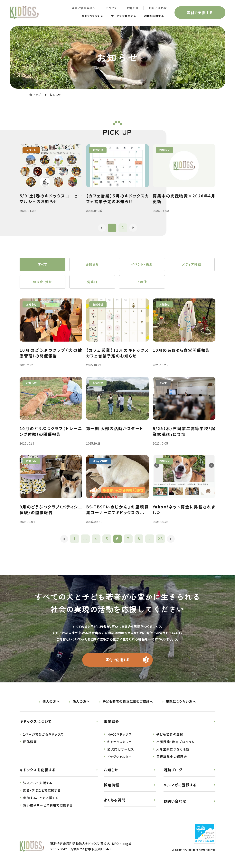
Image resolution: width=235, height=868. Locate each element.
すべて (43, 265)
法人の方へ (81, 702)
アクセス (111, 8)
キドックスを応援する (38, 770)
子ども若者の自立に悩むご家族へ (128, 702)
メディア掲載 (192, 265)
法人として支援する (38, 783)
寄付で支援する (200, 13)
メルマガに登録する (180, 785)
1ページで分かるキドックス (43, 735)
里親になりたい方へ (181, 702)
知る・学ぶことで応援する (42, 791)
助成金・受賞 (42, 282)
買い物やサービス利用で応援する (48, 806)
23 (161, 539)
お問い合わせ (157, 8)
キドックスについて (36, 722)
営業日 (92, 282)
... (85, 539)
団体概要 (30, 742)
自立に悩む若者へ (83, 8)
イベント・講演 (142, 265)
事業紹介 (112, 722)
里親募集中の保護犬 (172, 757)
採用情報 (112, 785)
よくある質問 (115, 800)
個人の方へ (51, 702)
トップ (37, 95)
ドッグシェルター (120, 757)
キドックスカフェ (119, 742)
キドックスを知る (85, 16)
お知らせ (133, 8)
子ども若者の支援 (170, 735)
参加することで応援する (41, 798)
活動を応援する (152, 16)
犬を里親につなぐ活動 (173, 750)
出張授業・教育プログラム (175, 742)
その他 (142, 282)
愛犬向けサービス (121, 750)
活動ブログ (173, 770)
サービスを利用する (119, 16)
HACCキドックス (119, 735)
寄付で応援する (118, 660)
